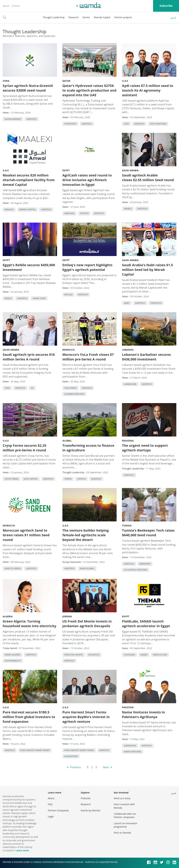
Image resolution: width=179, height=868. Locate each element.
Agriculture (160, 655)
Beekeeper (145, 564)
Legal (51, 816)
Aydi (126, 124)
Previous (76, 767)
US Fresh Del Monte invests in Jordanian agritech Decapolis (87, 624)
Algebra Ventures (74, 394)
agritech (32, 119)
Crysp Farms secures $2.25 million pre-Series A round (25, 448)
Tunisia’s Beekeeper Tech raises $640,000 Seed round (148, 533)
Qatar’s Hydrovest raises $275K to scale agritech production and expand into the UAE (89, 90)
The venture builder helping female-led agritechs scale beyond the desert (86, 535)
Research (74, 17)
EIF (32, 388)
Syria (6, 81)
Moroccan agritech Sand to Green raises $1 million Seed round (26, 535)
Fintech (84, 213)
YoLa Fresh (70, 388)
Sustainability (13, 661)
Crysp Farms (11, 479)
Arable (128, 209)
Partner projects (123, 17)
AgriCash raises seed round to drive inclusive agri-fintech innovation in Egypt (87, 180)
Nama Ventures (132, 752)
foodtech (156, 303)
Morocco (69, 350)
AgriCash (70, 213)
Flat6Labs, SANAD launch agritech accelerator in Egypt (146, 624)
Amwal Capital (28, 209)
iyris (7, 388)
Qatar (66, 81)
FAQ (50, 804)
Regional (128, 441)
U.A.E (125, 81)
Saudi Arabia (130, 170)
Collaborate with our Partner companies (125, 815)
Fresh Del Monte (74, 655)
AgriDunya (130, 746)
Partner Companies (58, 810)
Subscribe (166, 6)
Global (67, 441)
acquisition (71, 756)
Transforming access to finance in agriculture (88, 448)
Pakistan (128, 707)
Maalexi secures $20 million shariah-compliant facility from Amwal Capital (29, 180)
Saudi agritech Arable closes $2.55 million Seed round (148, 178)
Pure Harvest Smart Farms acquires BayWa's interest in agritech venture (86, 717)
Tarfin (68, 479)
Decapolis (94, 655)
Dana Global (87, 568)
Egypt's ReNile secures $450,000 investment (29, 267)
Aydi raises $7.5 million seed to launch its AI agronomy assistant (148, 90)
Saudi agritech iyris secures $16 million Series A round (29, 357)
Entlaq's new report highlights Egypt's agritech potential (87, 267)
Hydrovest (70, 124)
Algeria (8, 616)
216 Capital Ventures (136, 570)
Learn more (22, 850)
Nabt (127, 303)
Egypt (66, 170)
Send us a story (122, 798)
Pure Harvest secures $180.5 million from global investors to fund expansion (29, 717)
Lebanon (128, 350)
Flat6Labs (129, 655)
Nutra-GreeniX (13, 119)
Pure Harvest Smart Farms (35, 750)
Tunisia (127, 525)
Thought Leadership (54, 17)
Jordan (67, 616)
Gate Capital (31, 479)
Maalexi (9, 209)
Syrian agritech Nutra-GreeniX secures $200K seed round (28, 88)
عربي (173, 17)
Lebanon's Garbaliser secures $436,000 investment (146, 357)
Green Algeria (13, 655)
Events (86, 17)
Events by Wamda (91, 810)
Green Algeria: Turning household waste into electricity (30, 624)
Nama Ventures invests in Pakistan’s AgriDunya (143, 715)
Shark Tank (39, 298)
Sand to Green (13, 568)
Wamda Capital (102, 17)
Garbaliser (130, 384)
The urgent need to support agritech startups (145, 448)
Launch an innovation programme (126, 825)
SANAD (144, 655)
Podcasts (86, 798)
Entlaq (68, 295)
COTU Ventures (158, 124)
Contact (16, 6)
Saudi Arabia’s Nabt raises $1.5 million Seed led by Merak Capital (147, 270)
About (6, 6)
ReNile (8, 298)
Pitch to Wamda (122, 833)
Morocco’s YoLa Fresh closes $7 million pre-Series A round (88, 357)
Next (106, 767)
